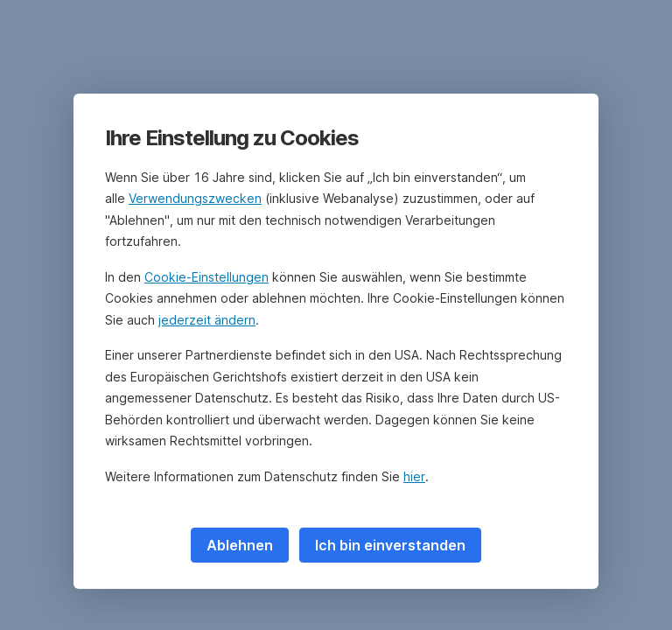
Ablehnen (240, 545)
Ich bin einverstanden (390, 545)
